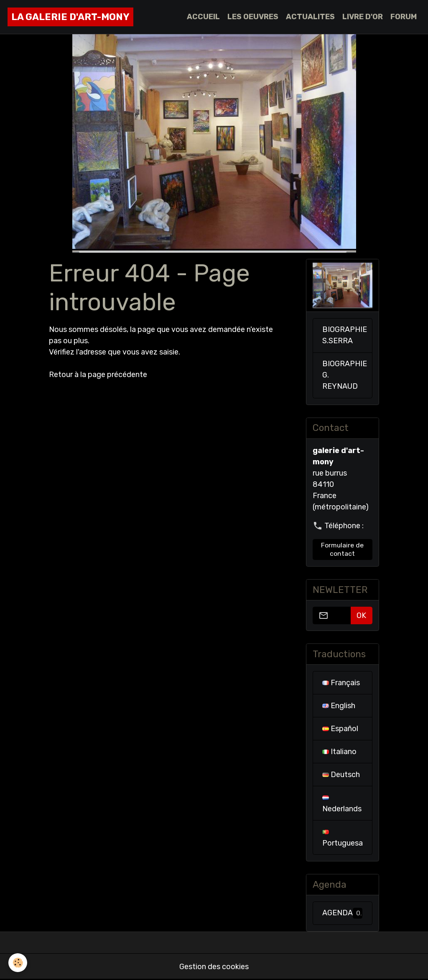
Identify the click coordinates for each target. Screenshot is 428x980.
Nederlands (342, 804)
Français (341, 683)
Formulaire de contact (342, 549)
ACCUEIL (203, 17)
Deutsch (341, 775)
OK (361, 615)
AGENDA (342, 913)
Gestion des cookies (214, 967)
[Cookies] (18, 963)
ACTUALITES (310, 17)
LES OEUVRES (253, 17)
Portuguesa (343, 838)
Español (340, 729)
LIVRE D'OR (363, 17)
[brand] (70, 17)
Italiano (339, 752)
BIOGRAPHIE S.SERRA (345, 335)
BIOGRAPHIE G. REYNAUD (345, 375)
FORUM (404, 17)
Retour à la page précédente (98, 375)
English (339, 706)
